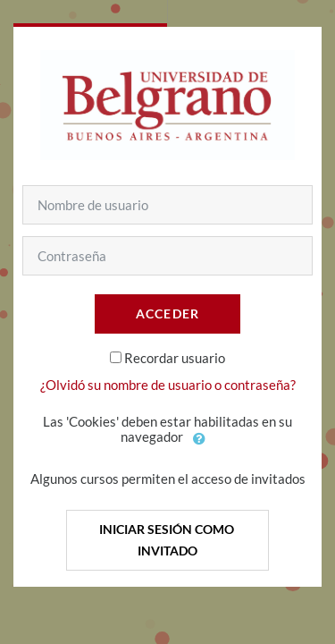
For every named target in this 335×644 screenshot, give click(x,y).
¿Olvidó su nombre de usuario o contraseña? (168, 385)
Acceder (168, 314)
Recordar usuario (175, 358)
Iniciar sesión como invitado (168, 540)
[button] (200, 438)
